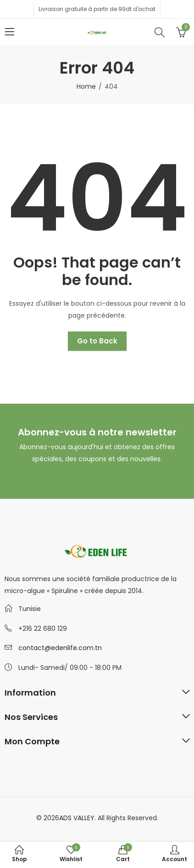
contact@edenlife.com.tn (60, 648)
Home (86, 86)
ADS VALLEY (77, 818)
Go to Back (97, 341)
